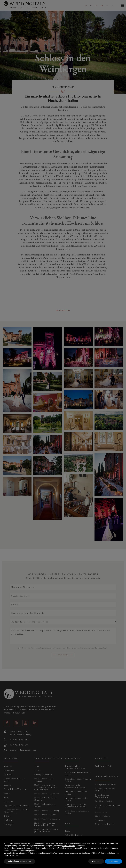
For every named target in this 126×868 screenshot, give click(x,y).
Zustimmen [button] (114, 861)
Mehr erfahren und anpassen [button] (20, 861)
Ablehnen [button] (96, 861)
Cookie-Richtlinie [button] (69, 846)
